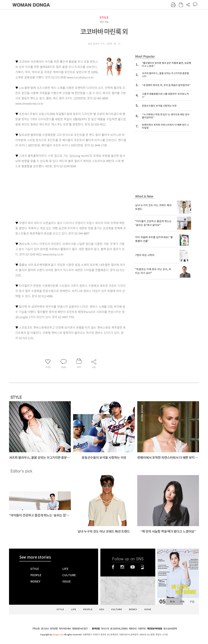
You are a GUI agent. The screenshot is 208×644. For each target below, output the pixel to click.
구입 (192, 602)
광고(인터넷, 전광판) (119, 629)
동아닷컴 (96, 629)
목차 (172, 602)
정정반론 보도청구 (80, 629)
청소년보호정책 (170, 629)
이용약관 (142, 629)
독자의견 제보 (65, 629)
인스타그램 (122, 567)
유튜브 (133, 567)
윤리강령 (54, 629)
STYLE (104, 18)
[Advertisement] (63, 194)
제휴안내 (133, 629)
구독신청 (36, 629)
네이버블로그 (142, 567)
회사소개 (105, 629)
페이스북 (113, 567)
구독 (182, 602)
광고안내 (45, 629)
